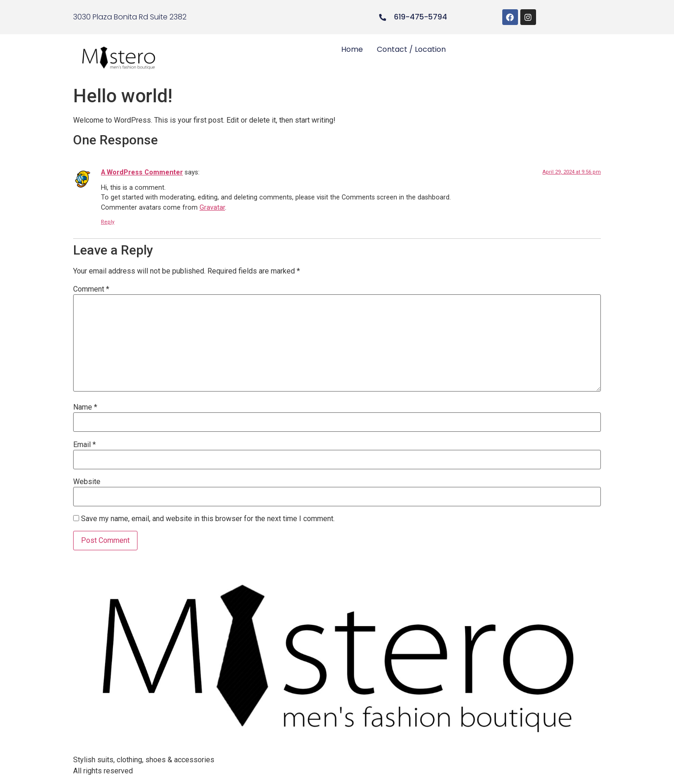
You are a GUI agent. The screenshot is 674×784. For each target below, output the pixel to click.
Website (87, 482)
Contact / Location (411, 49)
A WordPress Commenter (142, 172)
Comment (91, 289)
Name (85, 407)
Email (84, 445)
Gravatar (212, 208)
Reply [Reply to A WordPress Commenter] (108, 222)
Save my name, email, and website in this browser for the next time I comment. (208, 519)
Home (352, 49)
